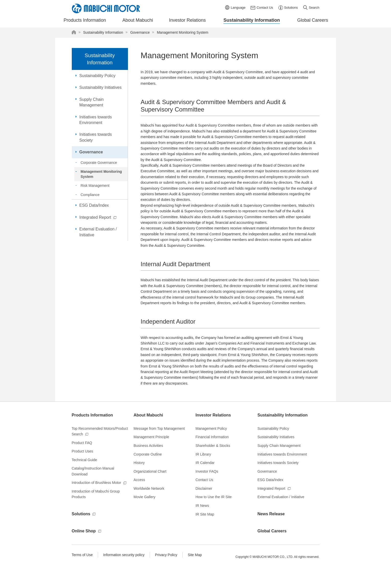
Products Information (92, 415)
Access (139, 480)
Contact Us (265, 8)
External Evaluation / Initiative (98, 232)
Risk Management (95, 186)
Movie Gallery (145, 497)
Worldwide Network (149, 488)
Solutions (291, 8)
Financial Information (212, 437)
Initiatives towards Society (96, 137)
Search (314, 8)
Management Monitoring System (101, 174)
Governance (91, 152)
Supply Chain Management (92, 102)
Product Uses (82, 451)
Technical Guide (85, 460)
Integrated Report (95, 217)
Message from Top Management (159, 428)
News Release (271, 514)
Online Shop (84, 531)
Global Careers (272, 531)
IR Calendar (205, 463)
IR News (202, 506)
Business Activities (148, 446)
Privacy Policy (166, 555)
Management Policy (211, 428)
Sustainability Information (100, 59)
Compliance (90, 195)
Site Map (195, 555)
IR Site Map (205, 514)
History (139, 463)
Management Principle (151, 437)
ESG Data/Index (94, 205)
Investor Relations (213, 415)
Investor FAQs (207, 471)
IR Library (203, 454)
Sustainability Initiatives (100, 87)
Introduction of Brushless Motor (97, 483)
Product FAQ (82, 443)
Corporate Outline (148, 454)
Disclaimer (204, 488)
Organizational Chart (150, 471)
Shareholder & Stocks (213, 446)
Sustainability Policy (97, 76)
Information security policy (124, 555)
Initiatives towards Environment (96, 120)
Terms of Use (82, 555)
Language (238, 8)
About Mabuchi (148, 415)
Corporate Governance (99, 163)
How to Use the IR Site (214, 497)
